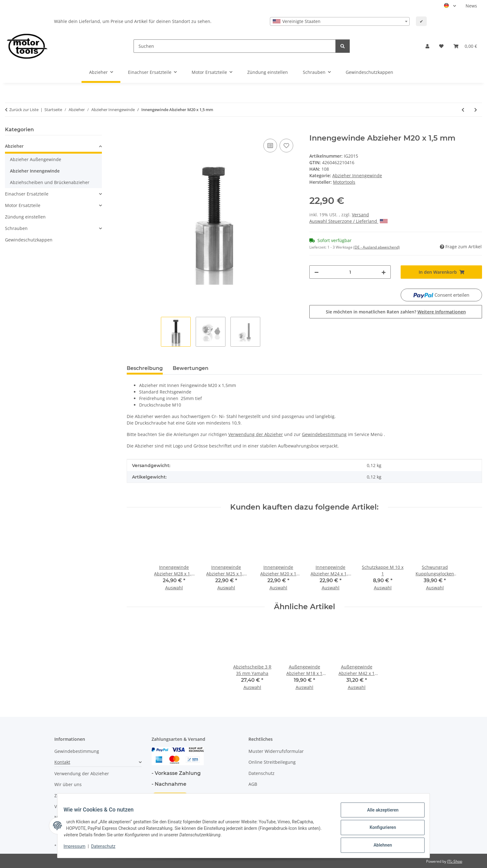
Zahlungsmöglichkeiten (79, 796)
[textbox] (340, 21)
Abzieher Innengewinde (357, 175)
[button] (427, 46)
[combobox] (340, 21)
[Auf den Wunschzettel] (286, 146)
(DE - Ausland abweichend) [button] (377, 247)
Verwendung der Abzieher (82, 774)
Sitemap (257, 795)
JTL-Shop (455, 861)
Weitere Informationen (442, 312)
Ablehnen (379, 846)
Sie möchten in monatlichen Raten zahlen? (396, 312)
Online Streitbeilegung (272, 762)
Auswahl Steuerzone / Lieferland (348, 221)
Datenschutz (107, 849)
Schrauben (16, 228)
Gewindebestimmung (77, 751)
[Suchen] (235, 46)
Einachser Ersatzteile (27, 194)
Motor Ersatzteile (23, 205)
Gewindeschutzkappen (29, 240)
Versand (360, 215)
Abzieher (14, 146)
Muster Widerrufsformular (276, 751)
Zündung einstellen (25, 217)
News (471, 6)
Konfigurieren (379, 830)
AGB (253, 784)
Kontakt (62, 762)
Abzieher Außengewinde (36, 159)
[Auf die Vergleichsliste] (270, 146)
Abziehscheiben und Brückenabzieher (50, 182)
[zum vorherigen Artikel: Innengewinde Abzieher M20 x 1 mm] (463, 110)
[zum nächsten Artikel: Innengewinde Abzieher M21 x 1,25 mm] (476, 110)
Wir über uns (68, 784)
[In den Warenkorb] (132, 130)
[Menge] (350, 272)
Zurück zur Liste (24, 110)
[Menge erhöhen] (384, 272)
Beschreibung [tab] (145, 368)
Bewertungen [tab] (191, 368)
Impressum (78, 849)
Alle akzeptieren (379, 814)
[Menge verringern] (316, 272)
